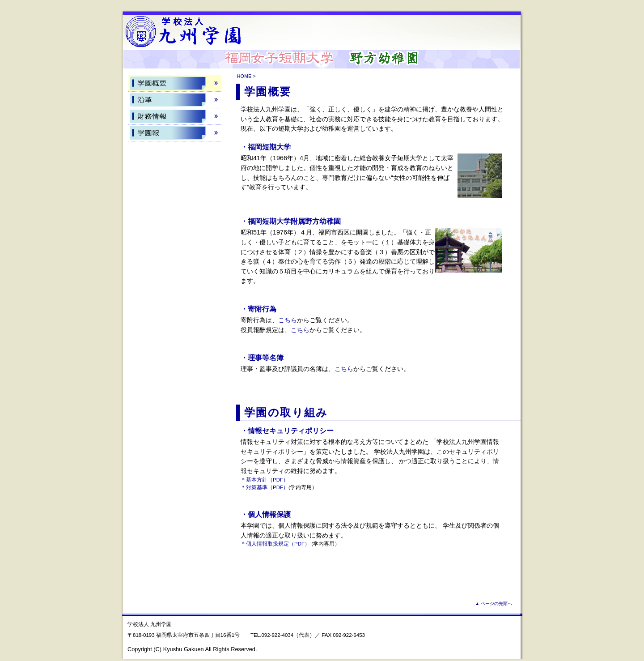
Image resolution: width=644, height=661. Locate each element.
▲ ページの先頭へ (494, 603)
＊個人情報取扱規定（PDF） (275, 544)
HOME (244, 76)
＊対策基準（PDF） (265, 487)
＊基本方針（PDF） (265, 480)
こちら (288, 320)
